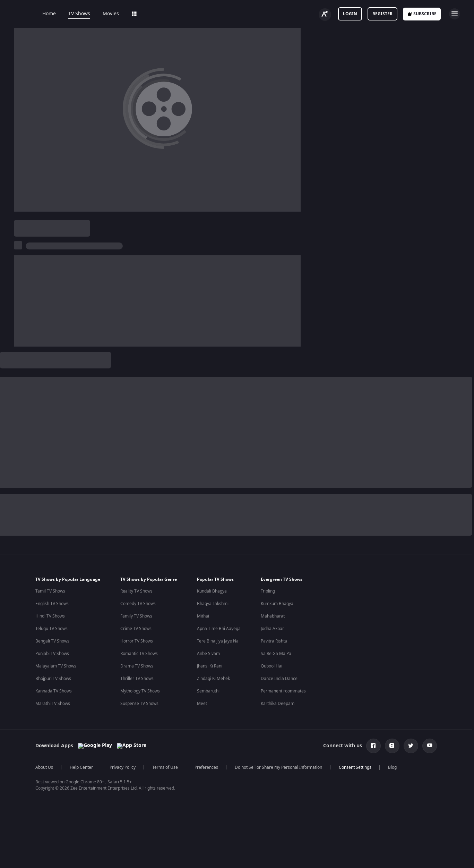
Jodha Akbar (272, 843)
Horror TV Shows (137, 856)
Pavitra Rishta (274, 856)
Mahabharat (273, 831)
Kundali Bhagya (212, 806)
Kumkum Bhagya (277, 818)
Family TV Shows (136, 831)
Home (44, 14)
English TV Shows (52, 818)
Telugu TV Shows (51, 843)
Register (382, 14)
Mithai (203, 831)
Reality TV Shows (136, 806)
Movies (106, 14)
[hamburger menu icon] (455, 14)
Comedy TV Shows (138, 818)
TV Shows (74, 14)
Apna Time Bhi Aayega (219, 843)
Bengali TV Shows (52, 856)
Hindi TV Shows (50, 831)
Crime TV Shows (136, 843)
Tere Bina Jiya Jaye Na (218, 856)
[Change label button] (325, 15)
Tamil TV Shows (50, 806)
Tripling (268, 806)
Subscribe (422, 14)
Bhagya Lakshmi (213, 818)
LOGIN (350, 14)
